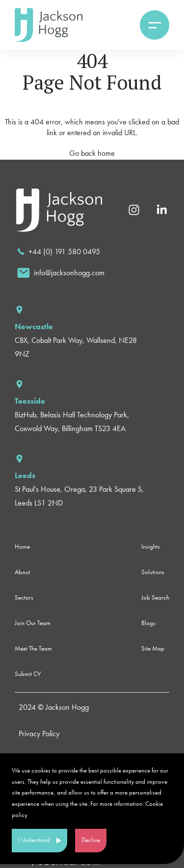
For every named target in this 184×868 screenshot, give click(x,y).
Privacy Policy (39, 734)
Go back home (92, 153)
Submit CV (28, 674)
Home (22, 546)
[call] (59, 252)
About (22, 572)
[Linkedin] (162, 209)
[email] (61, 273)
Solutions (153, 572)
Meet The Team (33, 648)
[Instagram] (134, 209)
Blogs (148, 623)
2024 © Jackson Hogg (54, 707)
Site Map (153, 648)
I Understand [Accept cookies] (34, 840)
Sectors (24, 597)
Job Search (155, 597)
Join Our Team (33, 623)
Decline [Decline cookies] (91, 840)
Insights (151, 546)
